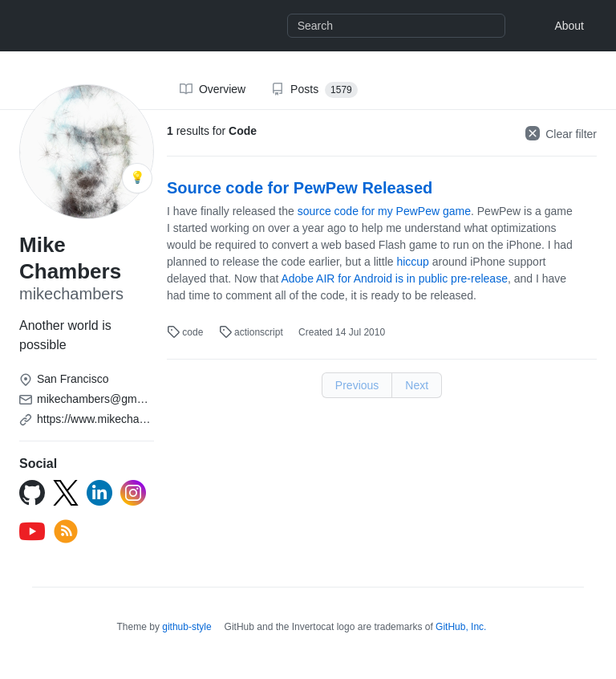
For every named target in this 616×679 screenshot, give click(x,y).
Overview (213, 89)
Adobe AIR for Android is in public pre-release (394, 279)
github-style (186, 627)
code (186, 332)
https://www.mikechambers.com (116, 419)
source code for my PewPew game (384, 211)
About (569, 26)
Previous (357, 385)
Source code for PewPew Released (300, 188)
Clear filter (561, 133)
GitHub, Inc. (461, 627)
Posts (314, 90)
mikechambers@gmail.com (105, 399)
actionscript (252, 332)
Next (417, 385)
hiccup (412, 262)
